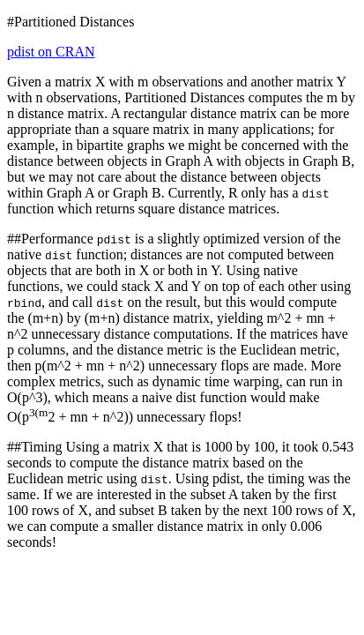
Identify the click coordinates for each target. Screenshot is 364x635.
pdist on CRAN (51, 52)
